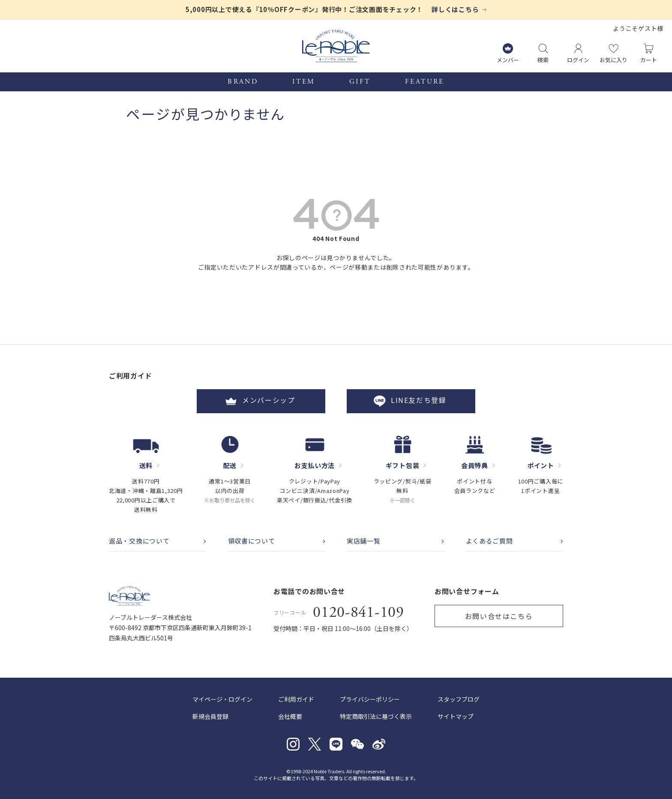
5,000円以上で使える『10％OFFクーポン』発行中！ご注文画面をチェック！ (304, 9)
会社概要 (290, 716)
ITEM (304, 82)
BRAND (243, 82)
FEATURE (424, 82)
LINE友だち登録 (411, 401)
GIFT (360, 82)
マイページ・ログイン (222, 699)
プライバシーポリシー (370, 699)
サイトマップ (456, 716)
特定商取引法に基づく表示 (376, 716)
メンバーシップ (261, 401)
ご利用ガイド (296, 699)
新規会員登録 (210, 716)
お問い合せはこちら (499, 616)
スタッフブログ (459, 699)
